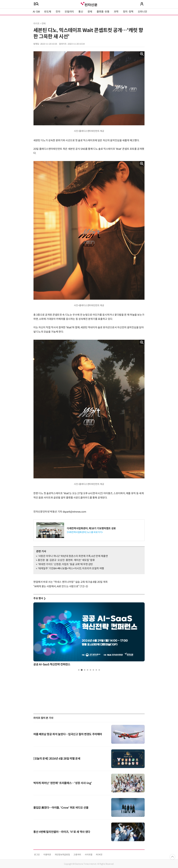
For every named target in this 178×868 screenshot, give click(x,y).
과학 (116, 12)
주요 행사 (39, 598)
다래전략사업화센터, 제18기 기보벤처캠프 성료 (91, 528)
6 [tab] (93, 670)
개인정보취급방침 (62, 855)
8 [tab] (99, 670)
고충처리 (77, 855)
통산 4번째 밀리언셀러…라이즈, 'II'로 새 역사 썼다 (62, 832)
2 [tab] (82, 670)
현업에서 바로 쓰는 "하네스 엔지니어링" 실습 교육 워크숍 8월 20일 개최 (70, 582)
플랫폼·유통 (103, 12)
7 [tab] (96, 670)
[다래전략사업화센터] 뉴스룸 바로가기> (85, 532)
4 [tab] (88, 670)
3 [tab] (85, 670)
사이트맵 (89, 855)
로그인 (37, 855)
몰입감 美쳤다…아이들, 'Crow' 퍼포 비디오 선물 (61, 808)
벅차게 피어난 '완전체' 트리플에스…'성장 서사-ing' (63, 783)
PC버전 (99, 855)
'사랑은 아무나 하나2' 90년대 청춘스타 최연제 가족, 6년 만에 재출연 (73, 556)
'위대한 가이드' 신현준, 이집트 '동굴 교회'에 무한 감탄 (65, 564)
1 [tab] (79, 670)
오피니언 (142, 12)
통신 (81, 12)
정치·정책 (128, 12)
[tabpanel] (89, 635)
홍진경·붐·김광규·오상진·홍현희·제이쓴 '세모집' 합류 (66, 560)
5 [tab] (90, 670)
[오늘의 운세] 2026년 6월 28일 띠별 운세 (57, 759)
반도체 (48, 12)
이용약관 (47, 855)
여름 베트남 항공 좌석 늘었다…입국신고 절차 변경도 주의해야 (68, 734)
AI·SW (36, 12)
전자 (58, 12)
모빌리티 (69, 12)
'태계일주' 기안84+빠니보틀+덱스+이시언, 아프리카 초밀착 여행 (71, 568)
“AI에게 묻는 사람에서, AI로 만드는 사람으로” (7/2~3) (61, 586)
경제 (90, 12)
